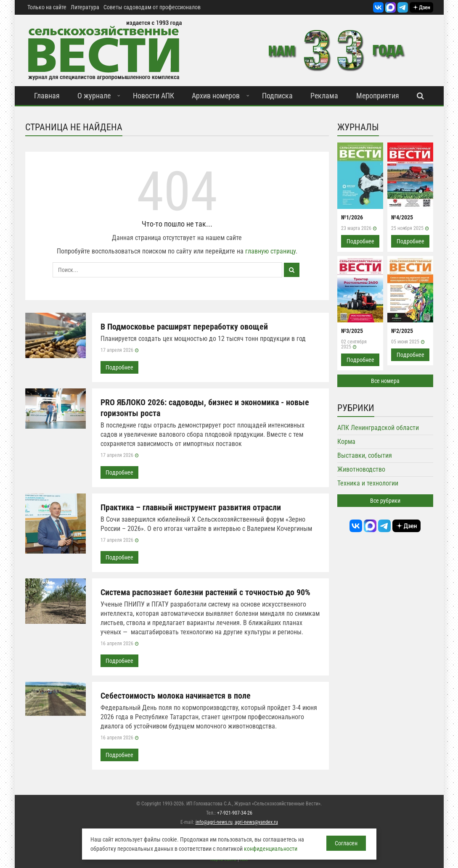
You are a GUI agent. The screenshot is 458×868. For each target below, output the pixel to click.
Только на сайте (47, 7)
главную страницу (270, 251)
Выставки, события (365, 455)
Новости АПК (154, 96)
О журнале (94, 96)
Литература (85, 7)
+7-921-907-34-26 (235, 813)
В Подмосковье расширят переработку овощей (184, 327)
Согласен (346, 843)
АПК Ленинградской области (378, 428)
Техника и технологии (368, 483)
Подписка (277, 96)
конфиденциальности (271, 849)
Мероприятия (378, 96)
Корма (346, 442)
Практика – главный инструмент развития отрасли (191, 507)
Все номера (385, 381)
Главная (47, 96)
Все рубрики (385, 501)
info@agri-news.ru (214, 822)
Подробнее (119, 367)
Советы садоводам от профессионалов (152, 7)
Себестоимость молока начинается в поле (176, 696)
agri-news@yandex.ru (256, 822)
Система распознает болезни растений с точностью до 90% (205, 592)
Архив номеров (216, 96)
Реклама (324, 96)
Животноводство (361, 469)
